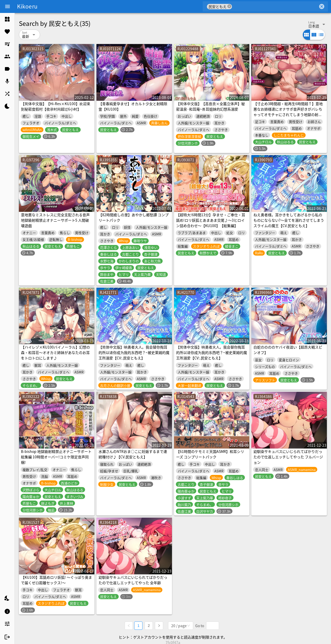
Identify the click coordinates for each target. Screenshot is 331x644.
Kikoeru (27, 6)
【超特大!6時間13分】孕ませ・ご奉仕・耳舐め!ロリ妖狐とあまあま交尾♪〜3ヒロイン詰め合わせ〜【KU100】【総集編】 (211, 220)
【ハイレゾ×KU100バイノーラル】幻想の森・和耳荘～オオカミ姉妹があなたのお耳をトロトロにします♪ (55, 352)
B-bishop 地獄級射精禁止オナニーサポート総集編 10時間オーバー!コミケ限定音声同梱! (56, 457)
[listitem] (7, 19)
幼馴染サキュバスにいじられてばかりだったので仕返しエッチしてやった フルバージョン (288, 457)
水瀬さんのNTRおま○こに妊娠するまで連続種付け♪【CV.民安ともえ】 (133, 454)
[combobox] (275, 6)
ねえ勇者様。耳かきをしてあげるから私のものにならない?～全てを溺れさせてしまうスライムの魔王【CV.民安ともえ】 (289, 220)
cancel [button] (229, 6)
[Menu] (7, 6)
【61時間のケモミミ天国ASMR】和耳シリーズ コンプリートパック (210, 454)
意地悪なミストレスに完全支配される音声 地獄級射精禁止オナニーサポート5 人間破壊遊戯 (55, 220)
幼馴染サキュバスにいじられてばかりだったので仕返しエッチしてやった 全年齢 (133, 580)
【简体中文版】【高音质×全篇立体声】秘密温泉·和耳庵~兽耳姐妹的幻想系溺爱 (210, 106)
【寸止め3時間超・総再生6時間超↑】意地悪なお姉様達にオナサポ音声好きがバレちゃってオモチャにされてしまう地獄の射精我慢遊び (288, 112)
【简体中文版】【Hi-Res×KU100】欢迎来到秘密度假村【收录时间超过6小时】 (56, 106)
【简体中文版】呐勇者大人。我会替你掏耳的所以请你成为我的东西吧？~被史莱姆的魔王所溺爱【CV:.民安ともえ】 (134, 352)
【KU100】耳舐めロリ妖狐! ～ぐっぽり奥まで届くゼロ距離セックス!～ (57, 580)
